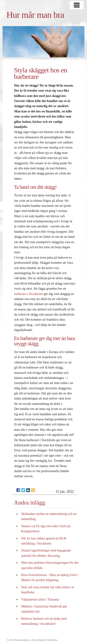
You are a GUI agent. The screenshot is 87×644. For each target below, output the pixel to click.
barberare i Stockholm (29, 294)
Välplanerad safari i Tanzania (40, 599)
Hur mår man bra (35, 15)
